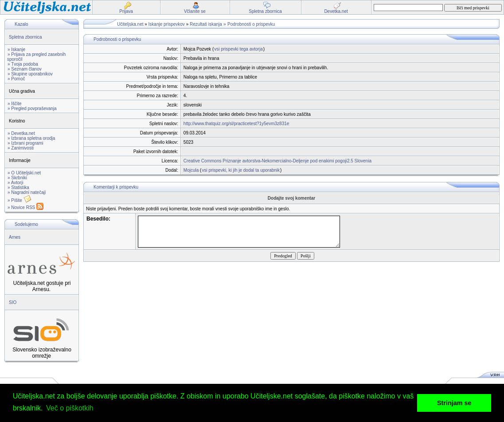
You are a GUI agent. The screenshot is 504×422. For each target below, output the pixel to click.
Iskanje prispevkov (167, 24)
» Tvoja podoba (23, 64)
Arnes (15, 237)
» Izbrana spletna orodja (31, 138)
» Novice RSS (25, 207)
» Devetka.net (21, 133)
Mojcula (191, 170)
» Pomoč (16, 79)
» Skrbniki (17, 178)
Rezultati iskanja (206, 24)
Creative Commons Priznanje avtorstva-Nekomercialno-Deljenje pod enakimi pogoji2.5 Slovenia (277, 161)
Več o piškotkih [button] (70, 408)
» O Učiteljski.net (24, 173)
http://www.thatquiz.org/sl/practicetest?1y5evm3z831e (236, 124)
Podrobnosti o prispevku (251, 24)
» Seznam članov (25, 69)
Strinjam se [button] (454, 403)
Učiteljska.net (130, 24)
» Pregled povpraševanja (32, 108)
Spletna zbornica (25, 37)
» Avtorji (15, 183)
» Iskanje (16, 49)
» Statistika (18, 187)
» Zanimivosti (21, 148)
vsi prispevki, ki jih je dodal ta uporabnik (241, 170)
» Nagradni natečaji (27, 192)
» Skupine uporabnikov (30, 74)
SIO (13, 302)
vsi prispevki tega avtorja (238, 49)
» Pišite (20, 200)
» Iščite (15, 104)
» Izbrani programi (25, 143)
